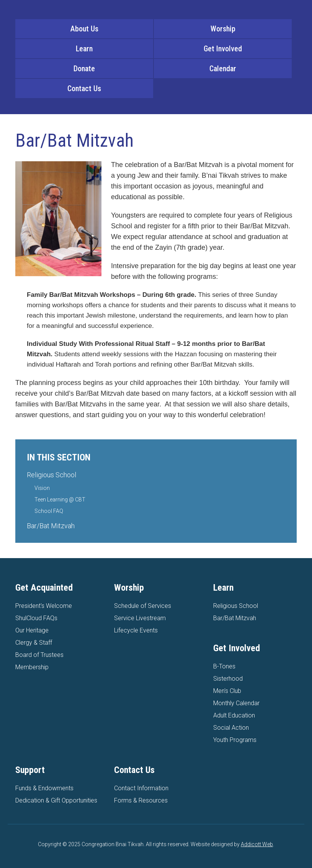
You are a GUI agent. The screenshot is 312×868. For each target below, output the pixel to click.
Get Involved (223, 49)
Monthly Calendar (236, 703)
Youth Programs (235, 740)
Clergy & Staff (34, 643)
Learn (84, 49)
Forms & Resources (141, 800)
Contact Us (84, 88)
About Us (84, 29)
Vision (42, 488)
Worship (223, 29)
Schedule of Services (143, 606)
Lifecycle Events (136, 630)
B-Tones (224, 666)
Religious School (51, 475)
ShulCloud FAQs (36, 618)
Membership (32, 667)
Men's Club (227, 691)
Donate (84, 69)
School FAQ (49, 511)
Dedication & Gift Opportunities (56, 800)
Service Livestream (140, 618)
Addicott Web (257, 844)
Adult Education (234, 715)
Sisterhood (228, 679)
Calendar (223, 69)
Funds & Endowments (44, 788)
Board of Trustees (39, 655)
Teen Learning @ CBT (60, 500)
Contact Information (141, 788)
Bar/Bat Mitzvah (51, 526)
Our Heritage (32, 630)
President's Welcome (44, 606)
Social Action (231, 728)
